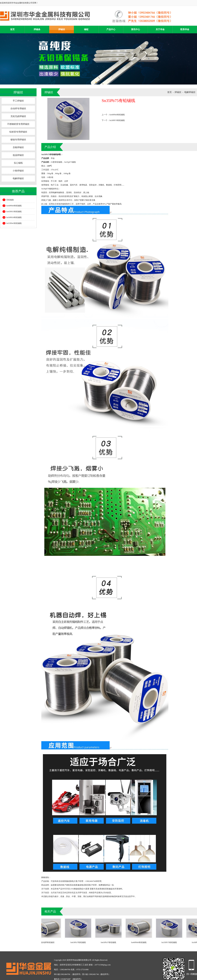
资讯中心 (136, 29)
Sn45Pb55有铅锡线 (12, 212)
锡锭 (86, 29)
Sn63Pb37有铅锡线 (80, 942)
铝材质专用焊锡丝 (18, 132)
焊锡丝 (62, 29)
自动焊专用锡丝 (18, 109)
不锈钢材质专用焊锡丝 (18, 124)
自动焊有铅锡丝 (49, 942)
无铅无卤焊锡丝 (18, 116)
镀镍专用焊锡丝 (18, 140)
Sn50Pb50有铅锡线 (12, 217)
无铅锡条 (8, 200)
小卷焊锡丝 (18, 171)
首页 (12, 29)
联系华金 (185, 29)
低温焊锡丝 (18, 155)
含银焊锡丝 (18, 147)
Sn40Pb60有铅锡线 (12, 206)
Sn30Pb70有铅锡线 (117, 120)
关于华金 (160, 29)
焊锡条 (37, 29)
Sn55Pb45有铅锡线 (12, 223)
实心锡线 (18, 163)
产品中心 (111, 29)
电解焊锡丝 (18, 178)
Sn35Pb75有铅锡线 (171, 942)
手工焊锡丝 (18, 101)
